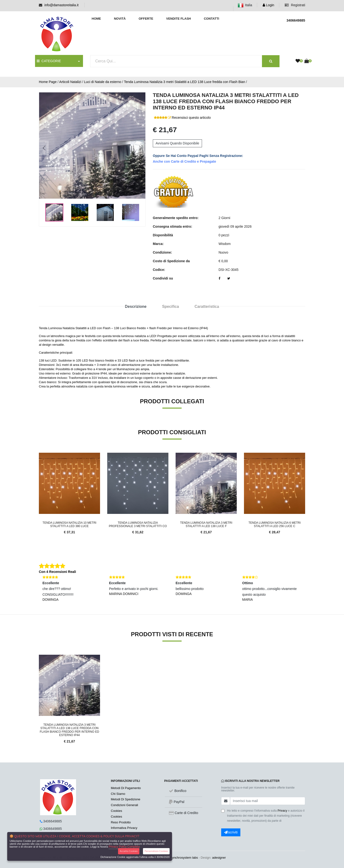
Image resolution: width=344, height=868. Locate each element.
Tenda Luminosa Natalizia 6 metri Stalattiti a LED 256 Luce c (275, 524)
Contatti (212, 19)
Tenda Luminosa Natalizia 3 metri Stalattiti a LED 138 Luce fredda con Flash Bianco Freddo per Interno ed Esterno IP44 (69, 730)
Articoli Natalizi (70, 82)
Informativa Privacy (124, 828)
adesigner (219, 858)
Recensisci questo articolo (191, 118)
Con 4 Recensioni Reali (57, 572)
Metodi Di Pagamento (126, 788)
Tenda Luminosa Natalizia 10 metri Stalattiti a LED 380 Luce (69, 524)
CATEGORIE (49, 61)
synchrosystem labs (184, 858)
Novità (120, 19)
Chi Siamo (118, 794)
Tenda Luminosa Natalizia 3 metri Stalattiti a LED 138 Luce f (206, 524)
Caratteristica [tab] (207, 306)
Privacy (282, 811)
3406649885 (53, 821)
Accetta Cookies (129, 851)
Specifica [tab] (171, 306)
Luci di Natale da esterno (103, 82)
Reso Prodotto (121, 822)
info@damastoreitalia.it (62, 5)
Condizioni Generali (124, 805)
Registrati (295, 5)
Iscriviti (231, 832)
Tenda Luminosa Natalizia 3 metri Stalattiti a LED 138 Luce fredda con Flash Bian (185, 82)
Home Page (48, 82)
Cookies (116, 811)
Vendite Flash (178, 19)
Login (268, 5)
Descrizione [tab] (136, 306)
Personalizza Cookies (156, 851)
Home (96, 19)
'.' (40, 657)
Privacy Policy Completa (124, 847)
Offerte (146, 19)
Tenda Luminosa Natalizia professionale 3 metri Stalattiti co (138, 524)
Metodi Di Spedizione (126, 799)
